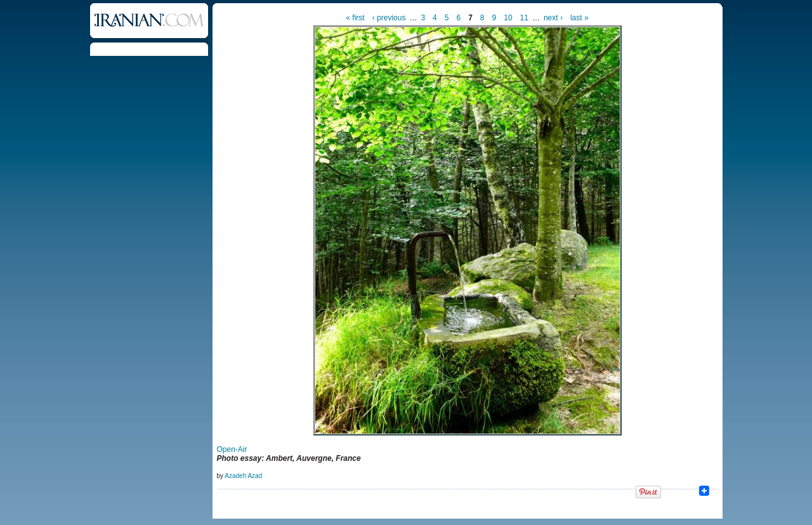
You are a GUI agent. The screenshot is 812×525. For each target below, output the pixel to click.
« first (355, 18)
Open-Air (232, 449)
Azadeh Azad (243, 476)
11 (524, 18)
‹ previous (389, 18)
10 (508, 18)
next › (553, 18)
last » (580, 18)
